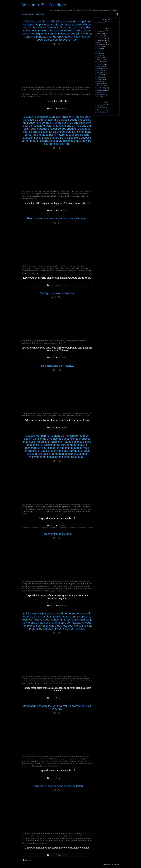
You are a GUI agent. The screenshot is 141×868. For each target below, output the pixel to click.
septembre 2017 (101, 45)
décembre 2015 (101, 88)
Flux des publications (103, 108)
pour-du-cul (52, 109)
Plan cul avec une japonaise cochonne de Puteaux (57, 218)
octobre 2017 (100, 42)
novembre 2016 (101, 64)
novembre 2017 (101, 40)
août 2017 (99, 47)
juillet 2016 (100, 73)
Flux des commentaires (103, 110)
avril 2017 (99, 53)
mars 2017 (100, 55)
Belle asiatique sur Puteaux (57, 366)
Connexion (100, 106)
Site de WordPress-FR (103, 112)
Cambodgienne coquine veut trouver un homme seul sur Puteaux (57, 708)
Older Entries (27, 860)
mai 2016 (99, 77)
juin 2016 (99, 75)
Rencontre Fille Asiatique (44, 5)
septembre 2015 (101, 95)
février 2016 (100, 84)
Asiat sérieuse (40, 14)
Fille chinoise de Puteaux (57, 534)
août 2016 (99, 71)
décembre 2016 (101, 62)
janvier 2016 (100, 86)
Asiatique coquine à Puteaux (57, 293)
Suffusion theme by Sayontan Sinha (111, 864)
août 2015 (99, 97)
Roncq (65, 109)
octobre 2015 (100, 92)
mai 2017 (99, 51)
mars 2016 (100, 82)
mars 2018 (100, 31)
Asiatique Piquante (28, 14)
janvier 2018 (100, 36)
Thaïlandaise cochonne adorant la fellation (57, 786)
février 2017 (100, 58)
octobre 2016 (100, 66)
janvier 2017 (100, 60)
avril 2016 (99, 79)
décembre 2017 (101, 38)
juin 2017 (99, 49)
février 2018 (100, 34)
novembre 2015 (101, 90)
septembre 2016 (101, 68)
